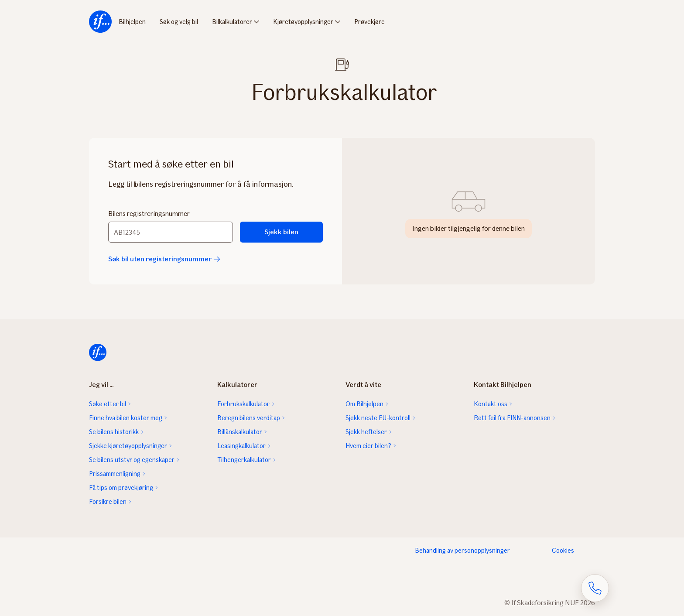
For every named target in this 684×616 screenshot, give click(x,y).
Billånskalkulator (240, 432)
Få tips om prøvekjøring (121, 488)
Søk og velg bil (179, 22)
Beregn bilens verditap (249, 418)
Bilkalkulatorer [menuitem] (232, 22)
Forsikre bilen (108, 502)
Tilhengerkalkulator (244, 460)
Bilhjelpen (132, 22)
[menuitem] (100, 22)
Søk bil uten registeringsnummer (164, 259)
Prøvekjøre (369, 22)
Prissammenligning (115, 474)
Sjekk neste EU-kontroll (378, 418)
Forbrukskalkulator (243, 404)
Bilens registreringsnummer (149, 214)
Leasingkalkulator (241, 446)
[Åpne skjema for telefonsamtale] (595, 588)
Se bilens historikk (114, 432)
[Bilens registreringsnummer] (171, 232)
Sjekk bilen (281, 232)
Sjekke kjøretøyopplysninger (128, 446)
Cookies (563, 551)
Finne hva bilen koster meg (126, 418)
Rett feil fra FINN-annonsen (512, 418)
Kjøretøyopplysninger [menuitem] (303, 22)
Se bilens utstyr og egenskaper (132, 460)
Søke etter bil (108, 404)
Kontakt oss (491, 404)
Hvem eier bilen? (368, 446)
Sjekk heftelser (366, 432)
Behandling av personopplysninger (462, 551)
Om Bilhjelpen (364, 404)
